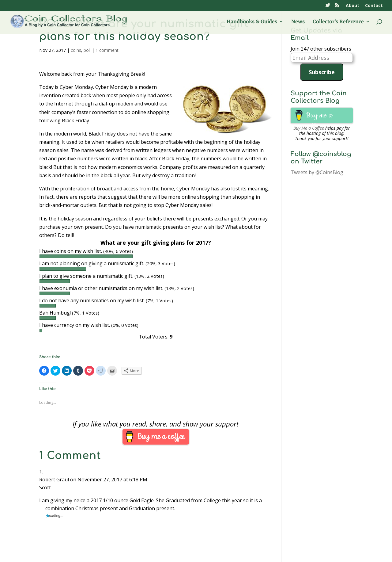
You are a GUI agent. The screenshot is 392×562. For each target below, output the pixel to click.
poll (87, 50)
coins (76, 50)
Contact (374, 6)
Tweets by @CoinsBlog (317, 172)
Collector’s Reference (338, 22)
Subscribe (322, 72)
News (298, 22)
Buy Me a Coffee (309, 128)
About (352, 6)
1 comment (107, 50)
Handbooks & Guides (252, 22)
